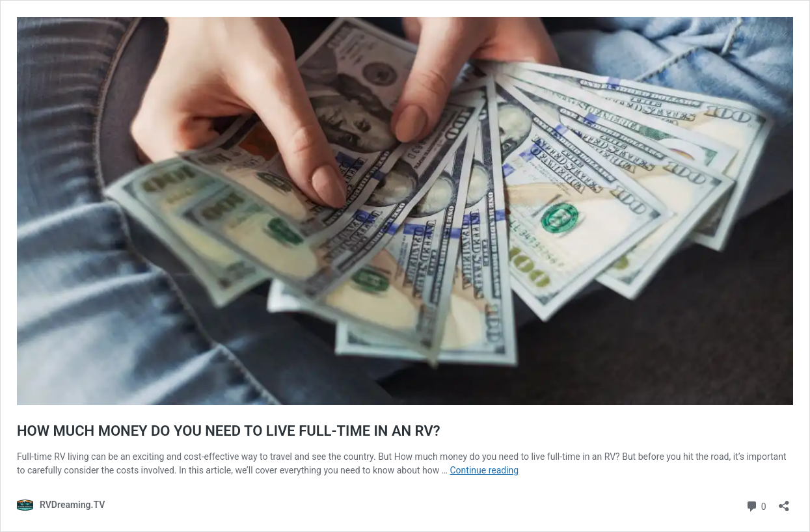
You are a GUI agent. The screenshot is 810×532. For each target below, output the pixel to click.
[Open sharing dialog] (784, 502)
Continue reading (485, 470)
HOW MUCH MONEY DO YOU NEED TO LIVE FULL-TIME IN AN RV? (229, 431)
